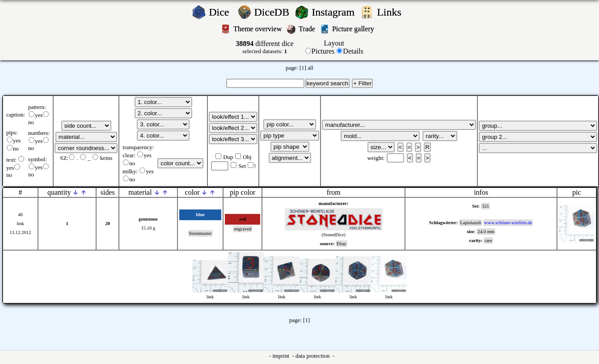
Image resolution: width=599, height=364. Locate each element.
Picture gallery (355, 29)
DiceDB (273, 12)
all (310, 68)
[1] (303, 68)
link (20, 224)
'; (86, 126)
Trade (308, 29)
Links (392, 12)
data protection (313, 356)
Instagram (334, 12)
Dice (221, 12)
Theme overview (258, 29)
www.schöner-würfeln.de (508, 223)
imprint (281, 356)
